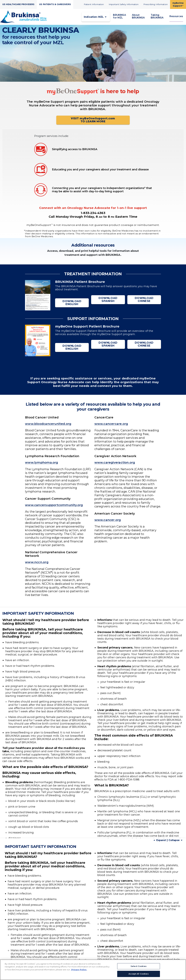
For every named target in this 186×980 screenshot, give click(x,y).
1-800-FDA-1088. (144, 936)
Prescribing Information (156, 4)
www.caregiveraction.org (115, 465)
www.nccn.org (37, 565)
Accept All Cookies (138, 974)
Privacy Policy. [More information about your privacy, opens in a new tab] (79, 970)
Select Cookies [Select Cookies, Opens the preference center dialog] (139, 966)
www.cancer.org (108, 522)
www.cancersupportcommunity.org (54, 507)
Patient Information (94, 4)
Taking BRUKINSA (157, 18)
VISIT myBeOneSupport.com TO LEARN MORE (93, 122)
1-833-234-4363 (93, 215)
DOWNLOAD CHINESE (144, 305)
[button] (96, 18)
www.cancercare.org (111, 426)
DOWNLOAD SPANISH (108, 305)
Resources (176, 18)
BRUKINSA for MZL (119, 18)
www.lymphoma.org (41, 465)
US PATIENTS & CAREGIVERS (55, 4)
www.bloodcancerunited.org (48, 426)
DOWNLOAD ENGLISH (72, 305)
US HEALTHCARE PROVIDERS (18, 4)
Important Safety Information (124, 4)
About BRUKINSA (138, 18)
